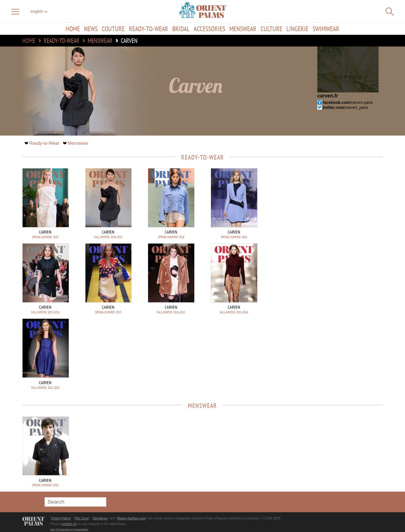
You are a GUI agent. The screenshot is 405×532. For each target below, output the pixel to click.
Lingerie (297, 29)
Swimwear (326, 29)
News (91, 29)
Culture (271, 29)
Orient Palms (61, 518)
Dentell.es (100, 518)
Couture (113, 29)
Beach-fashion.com (132, 518)
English (39, 11)
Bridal (181, 29)
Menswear (243, 29)
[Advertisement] (344, 206)
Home (73, 29)
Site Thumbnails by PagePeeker (69, 529)
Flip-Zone (82, 518)
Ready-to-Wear (148, 29)
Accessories (209, 29)
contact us (69, 524)
